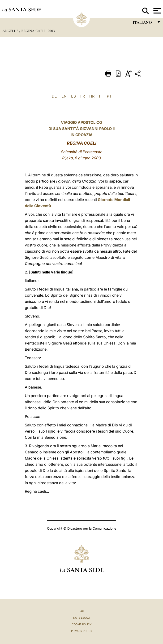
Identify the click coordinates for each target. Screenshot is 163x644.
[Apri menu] (157, 11)
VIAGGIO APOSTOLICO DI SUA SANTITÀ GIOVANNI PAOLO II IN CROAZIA (81, 129)
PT (109, 96)
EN (64, 96)
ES (73, 96)
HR (92, 96)
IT (101, 96)
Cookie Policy (82, 624)
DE (54, 96)
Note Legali (82, 618)
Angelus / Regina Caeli (24, 31)
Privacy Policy (82, 631)
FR (83, 96)
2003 (51, 31)
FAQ (81, 611)
